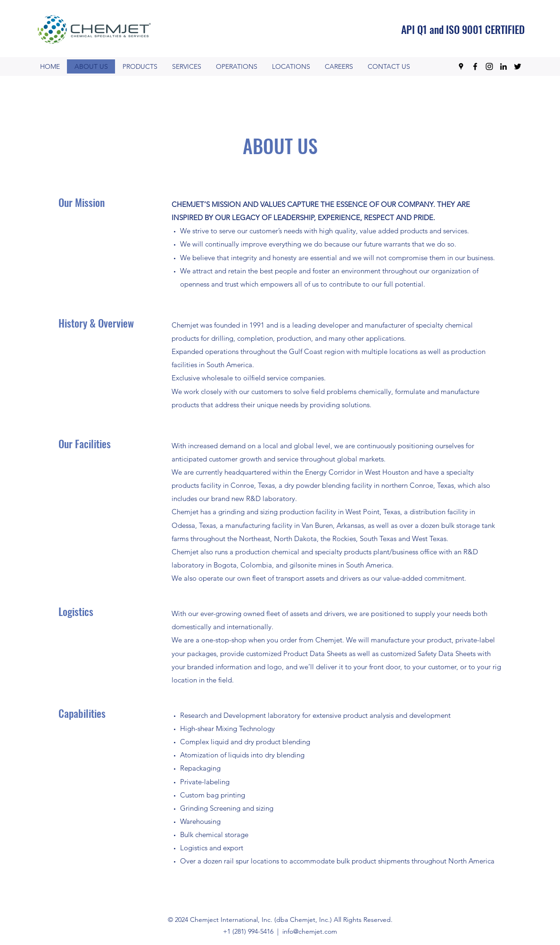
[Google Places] (461, 66)
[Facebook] (475, 66)
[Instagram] (489, 66)
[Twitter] (518, 66)
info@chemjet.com (310, 931)
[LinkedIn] (503, 66)
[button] (236, 66)
